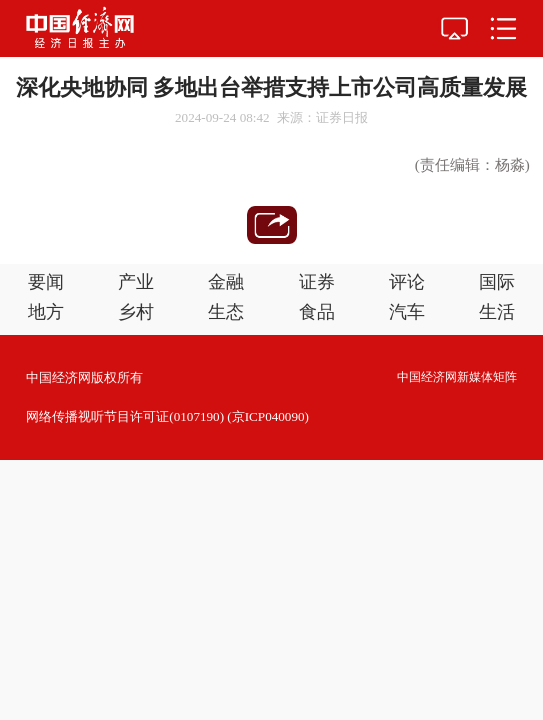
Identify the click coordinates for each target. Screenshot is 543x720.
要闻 (46, 282)
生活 (497, 312)
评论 (407, 282)
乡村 (136, 312)
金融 (226, 282)
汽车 (407, 312)
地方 (46, 312)
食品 (317, 312)
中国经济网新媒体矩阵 (457, 377)
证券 (317, 282)
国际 (497, 282)
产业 (136, 282)
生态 (226, 312)
